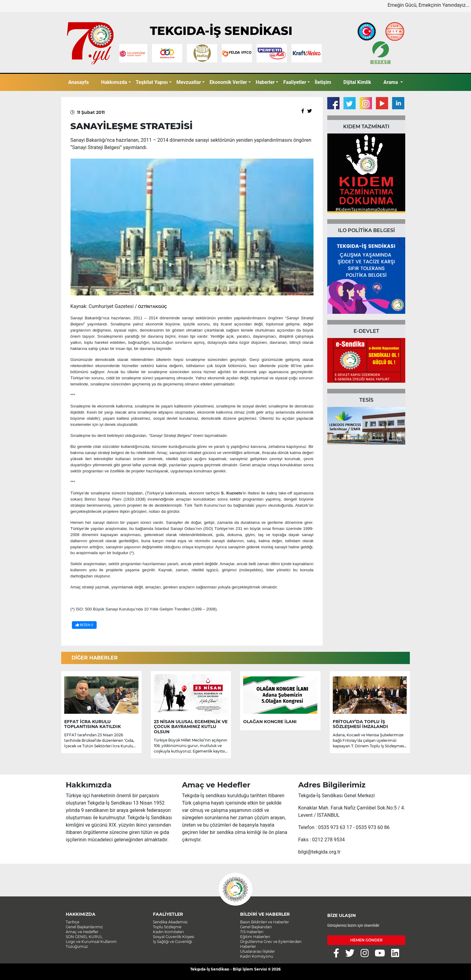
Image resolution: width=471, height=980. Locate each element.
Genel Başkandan (256, 927)
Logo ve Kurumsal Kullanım (91, 942)
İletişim (323, 82)
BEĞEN (84, 625)
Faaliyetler (295, 82)
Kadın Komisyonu (257, 956)
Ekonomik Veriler (228, 82)
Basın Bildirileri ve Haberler (265, 922)
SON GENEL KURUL (84, 937)
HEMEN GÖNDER (366, 940)
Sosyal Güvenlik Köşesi (174, 937)
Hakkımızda (114, 82)
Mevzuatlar (189, 82)
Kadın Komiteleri (168, 932)
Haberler (265, 82)
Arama (391, 82)
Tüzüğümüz (77, 946)
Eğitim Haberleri (255, 937)
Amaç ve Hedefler (82, 932)
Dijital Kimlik (357, 82)
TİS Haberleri (252, 932)
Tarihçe (72, 922)
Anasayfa (78, 82)
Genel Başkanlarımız (84, 927)
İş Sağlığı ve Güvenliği (172, 942)
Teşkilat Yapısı (152, 82)
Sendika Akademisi (170, 922)
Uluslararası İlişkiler (258, 951)
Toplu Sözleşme (167, 927)
